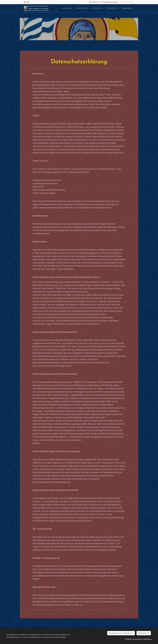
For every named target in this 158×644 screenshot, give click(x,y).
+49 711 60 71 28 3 (128, 2)
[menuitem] (62, 8)
